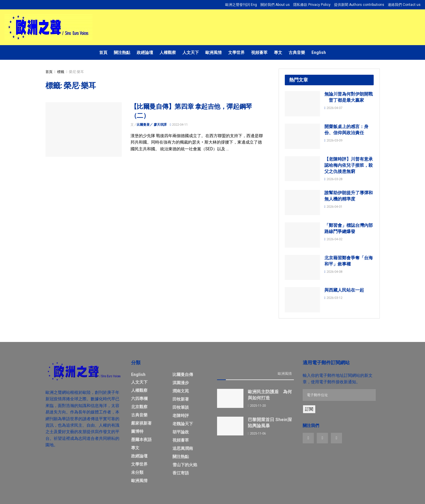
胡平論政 (181, 432)
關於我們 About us (275, 5)
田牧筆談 (181, 407)
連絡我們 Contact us (404, 5)
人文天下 (191, 52)
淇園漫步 (181, 383)
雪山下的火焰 (185, 465)
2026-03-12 (333, 298)
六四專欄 (139, 399)
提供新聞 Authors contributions (359, 5)
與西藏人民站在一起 (344, 290)
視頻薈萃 (259, 52)
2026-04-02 (333, 239)
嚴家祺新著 (141, 423)
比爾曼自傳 (183, 374)
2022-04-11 (179, 125)
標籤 (61, 72)
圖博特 (137, 431)
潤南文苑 (181, 391)
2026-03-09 (333, 141)
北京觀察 (139, 407)
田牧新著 (181, 399)
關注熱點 (122, 52)
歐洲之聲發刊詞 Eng (241, 5)
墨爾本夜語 (141, 440)
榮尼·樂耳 (76, 72)
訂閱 (309, 409)
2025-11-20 (257, 406)
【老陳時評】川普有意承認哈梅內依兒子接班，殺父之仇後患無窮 (349, 165)
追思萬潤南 (183, 448)
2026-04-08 (333, 272)
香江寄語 (181, 473)
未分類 (137, 472)
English (319, 52)
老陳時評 (181, 416)
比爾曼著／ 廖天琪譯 (152, 125)
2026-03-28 (333, 179)
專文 (278, 52)
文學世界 (236, 52)
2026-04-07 (333, 108)
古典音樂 (297, 52)
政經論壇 (145, 52)
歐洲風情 (214, 52)
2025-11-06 (257, 434)
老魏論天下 (183, 424)
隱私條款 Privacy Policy (312, 5)
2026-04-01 (333, 207)
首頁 (103, 52)
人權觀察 (168, 52)
